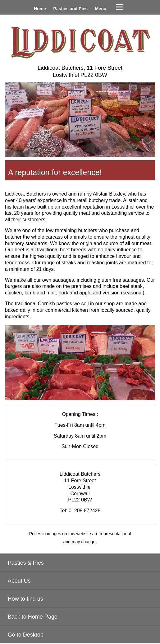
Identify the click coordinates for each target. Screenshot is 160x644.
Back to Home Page (33, 617)
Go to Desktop (26, 635)
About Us (19, 581)
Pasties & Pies (26, 563)
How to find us (25, 599)
